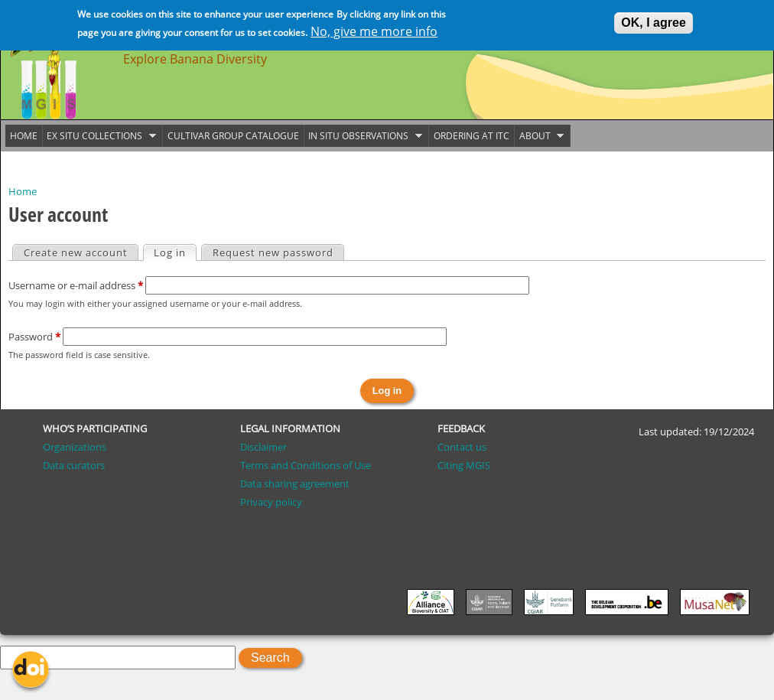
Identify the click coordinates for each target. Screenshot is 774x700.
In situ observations (363, 136)
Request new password (273, 252)
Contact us (462, 447)
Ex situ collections (99, 136)
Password (34, 337)
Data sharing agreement (295, 483)
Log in (175, 252)
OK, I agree (653, 20)
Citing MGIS (464, 465)
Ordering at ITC (472, 136)
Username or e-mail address (76, 285)
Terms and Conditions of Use (306, 465)
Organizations (75, 447)
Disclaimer (263, 447)
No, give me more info (374, 29)
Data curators (74, 465)
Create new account (76, 252)
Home (23, 191)
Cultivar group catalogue (233, 136)
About (539, 136)
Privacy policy (271, 502)
